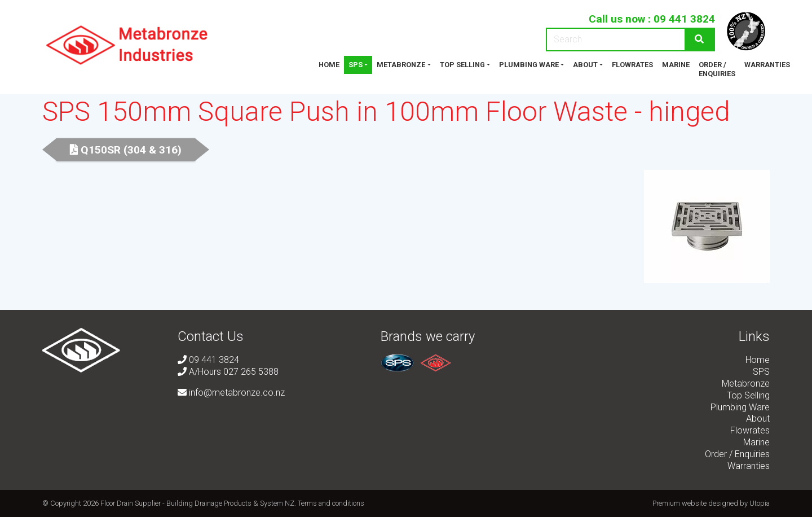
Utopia (760, 503)
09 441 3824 (684, 19)
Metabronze (401, 65)
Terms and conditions (331, 503)
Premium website (679, 503)
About (585, 65)
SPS (356, 65)
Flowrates (632, 65)
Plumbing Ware (529, 65)
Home (329, 65)
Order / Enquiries (717, 69)
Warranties (767, 65)
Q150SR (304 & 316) (126, 150)
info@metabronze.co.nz (231, 393)
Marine (676, 65)
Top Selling (462, 65)
